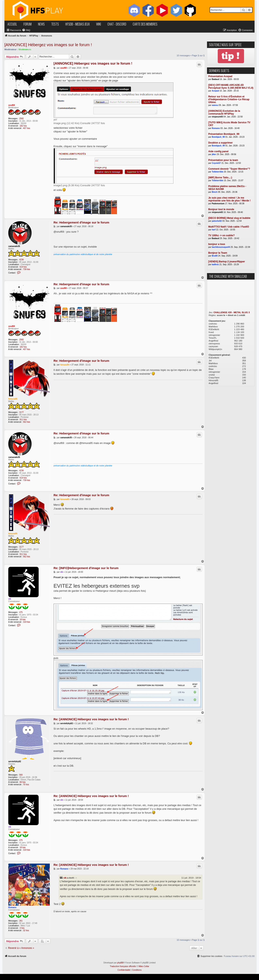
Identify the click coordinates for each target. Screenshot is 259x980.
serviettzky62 (15, 761)
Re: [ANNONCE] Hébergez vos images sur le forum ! (91, 719)
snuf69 (12, 105)
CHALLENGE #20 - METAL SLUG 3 (232, 312)
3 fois (22, 928)
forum (28, 24)
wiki (99, 24)
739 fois (27, 269)
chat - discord (117, 24)
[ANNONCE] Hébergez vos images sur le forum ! (48, 45)
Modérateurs (25, 49)
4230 (21, 260)
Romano (12, 907)
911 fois (23, 420)
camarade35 (14, 246)
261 (21, 921)
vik (10, 599)
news (41, 24)
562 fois (27, 422)
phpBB (120, 963)
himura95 (13, 399)
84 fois (23, 782)
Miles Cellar (144, 966)
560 (21, 775)
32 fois (26, 931)
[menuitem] (26, 30)
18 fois (23, 620)
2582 (21, 119)
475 (21, 612)
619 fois (23, 267)
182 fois (23, 126)
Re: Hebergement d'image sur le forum (81, 222)
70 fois (26, 785)
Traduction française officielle (123, 966)
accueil (12, 24)
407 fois (27, 128)
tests (55, 24)
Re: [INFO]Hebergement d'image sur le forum (86, 568)
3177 (21, 412)
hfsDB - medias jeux (77, 24)
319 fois (27, 622)
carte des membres (145, 24)
